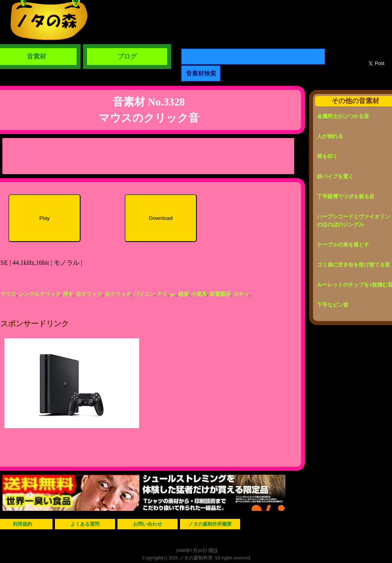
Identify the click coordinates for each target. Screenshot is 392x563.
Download (161, 218)
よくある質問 (85, 524)
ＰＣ (162, 294)
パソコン (144, 294)
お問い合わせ (148, 524)
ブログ (127, 56)
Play (44, 218)
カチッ (241, 294)
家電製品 (220, 294)
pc (173, 294)
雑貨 (184, 294)
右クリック (118, 294)
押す (68, 294)
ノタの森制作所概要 (210, 524)
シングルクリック (40, 294)
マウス (8, 294)
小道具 (199, 294)
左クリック (89, 294)
